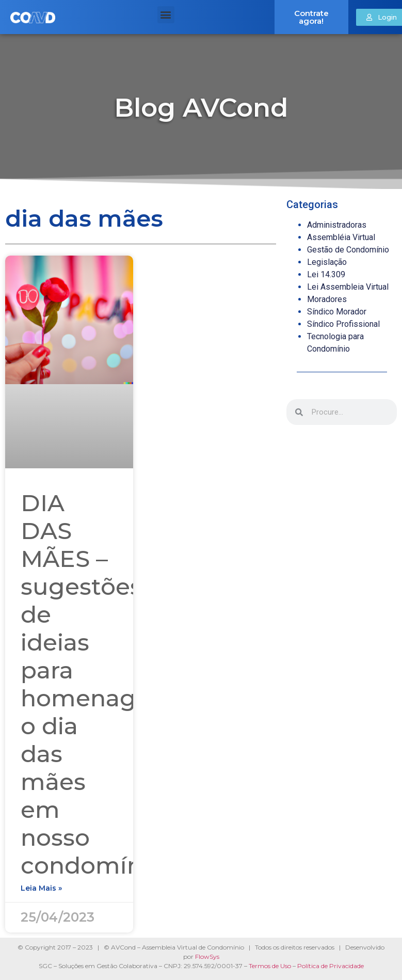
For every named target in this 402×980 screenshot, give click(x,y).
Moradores (327, 299)
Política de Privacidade (331, 966)
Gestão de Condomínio (348, 250)
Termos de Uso (270, 966)
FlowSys (207, 957)
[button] (166, 15)
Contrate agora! (311, 17)
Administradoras (337, 225)
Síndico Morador (337, 312)
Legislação (327, 262)
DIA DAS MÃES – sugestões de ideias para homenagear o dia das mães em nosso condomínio (97, 684)
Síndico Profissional (343, 324)
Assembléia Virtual (341, 237)
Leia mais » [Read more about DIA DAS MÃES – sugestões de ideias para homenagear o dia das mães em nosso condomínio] (41, 888)
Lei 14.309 (326, 274)
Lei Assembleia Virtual (348, 287)
